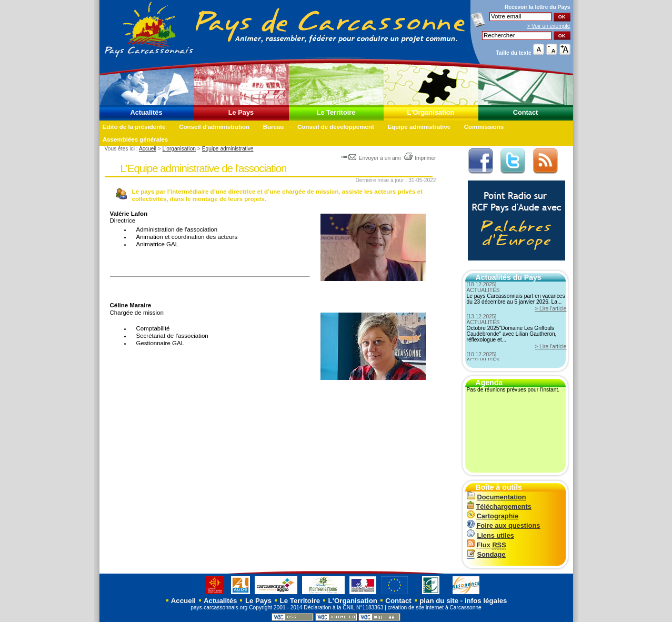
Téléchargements (499, 506)
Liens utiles (490, 535)
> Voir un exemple (548, 26)
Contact (526, 112)
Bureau (274, 127)
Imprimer (420, 158)
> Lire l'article (550, 309)
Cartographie (493, 516)
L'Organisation (431, 112)
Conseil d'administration (214, 127)
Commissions (484, 127)
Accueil (148, 149)
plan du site (439, 601)
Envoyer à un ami (372, 158)
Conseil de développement (336, 127)
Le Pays (241, 112)
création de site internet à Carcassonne (435, 608)
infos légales (486, 601)
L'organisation (179, 149)
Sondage (486, 554)
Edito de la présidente (134, 127)
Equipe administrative (419, 127)
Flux (487, 545)
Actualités (146, 112)
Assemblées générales (135, 139)
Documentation (497, 497)
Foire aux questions (504, 525)
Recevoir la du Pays (538, 7)
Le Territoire (336, 112)
